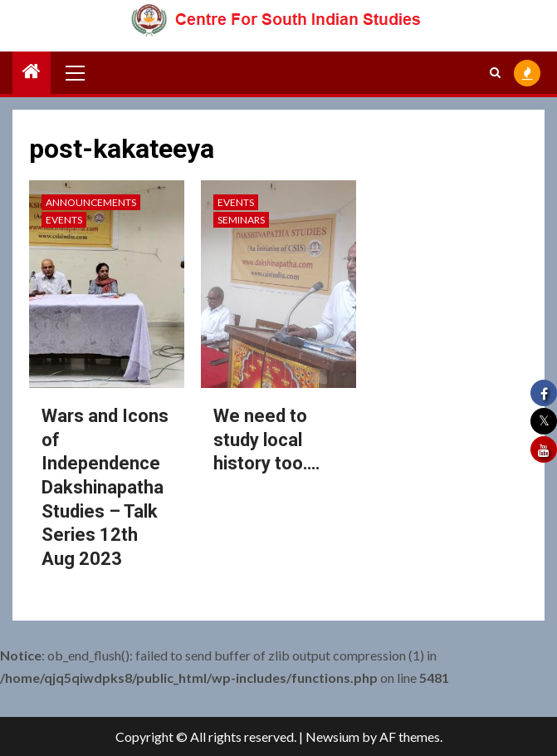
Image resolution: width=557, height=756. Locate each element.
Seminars (241, 220)
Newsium (332, 736)
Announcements (91, 202)
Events (64, 220)
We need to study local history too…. (267, 439)
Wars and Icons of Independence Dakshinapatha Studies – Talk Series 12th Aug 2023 (105, 487)
